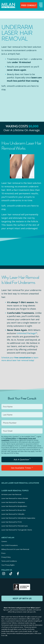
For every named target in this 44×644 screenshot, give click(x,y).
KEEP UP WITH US (22, 598)
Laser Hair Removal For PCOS (12, 522)
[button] (41, 5)
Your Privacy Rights (8, 565)
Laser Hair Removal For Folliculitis (13, 514)
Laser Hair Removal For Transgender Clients (17, 530)
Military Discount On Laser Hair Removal (15, 549)
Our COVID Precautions (10, 545)
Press (3, 553)
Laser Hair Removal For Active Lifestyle (15, 498)
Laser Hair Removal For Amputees (13, 502)
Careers (4, 541)
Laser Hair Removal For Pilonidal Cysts (15, 526)
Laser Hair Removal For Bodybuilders (14, 506)
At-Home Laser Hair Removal (11, 494)
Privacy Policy (11, 438)
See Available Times (22, 468)
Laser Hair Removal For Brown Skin (14, 510)
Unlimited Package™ (27, 333)
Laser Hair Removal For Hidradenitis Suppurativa (18, 518)
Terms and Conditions (9, 561)
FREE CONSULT (28, 5)
